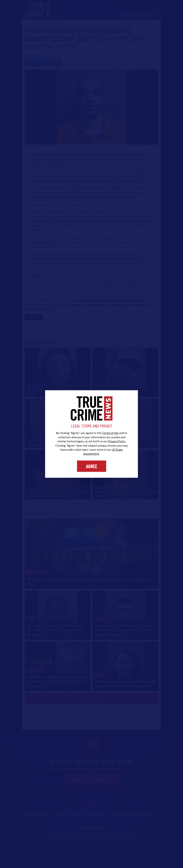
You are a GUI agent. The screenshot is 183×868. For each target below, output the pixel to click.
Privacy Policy (117, 441)
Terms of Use (110, 433)
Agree (92, 466)
